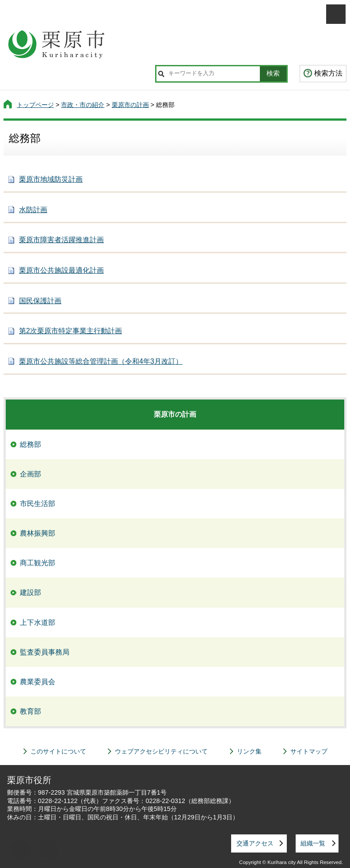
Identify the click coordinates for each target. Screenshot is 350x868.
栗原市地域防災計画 (51, 179)
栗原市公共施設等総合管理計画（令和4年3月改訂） (101, 361)
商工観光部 (38, 563)
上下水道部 (38, 622)
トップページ (35, 105)
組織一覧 (313, 843)
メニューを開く (336, 14)
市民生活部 (38, 504)
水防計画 (33, 210)
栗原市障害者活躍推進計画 (61, 240)
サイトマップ (309, 751)
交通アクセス (255, 843)
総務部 (30, 444)
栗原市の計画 (130, 105)
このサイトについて (58, 751)
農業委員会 (38, 682)
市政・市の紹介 (83, 105)
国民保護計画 (40, 301)
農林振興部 (38, 533)
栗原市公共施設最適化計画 (61, 270)
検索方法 (328, 73)
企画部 (30, 474)
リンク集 (249, 751)
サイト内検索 (162, 74)
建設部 (30, 592)
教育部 (30, 711)
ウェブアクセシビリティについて (161, 751)
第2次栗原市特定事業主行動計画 (70, 331)
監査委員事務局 (45, 652)
